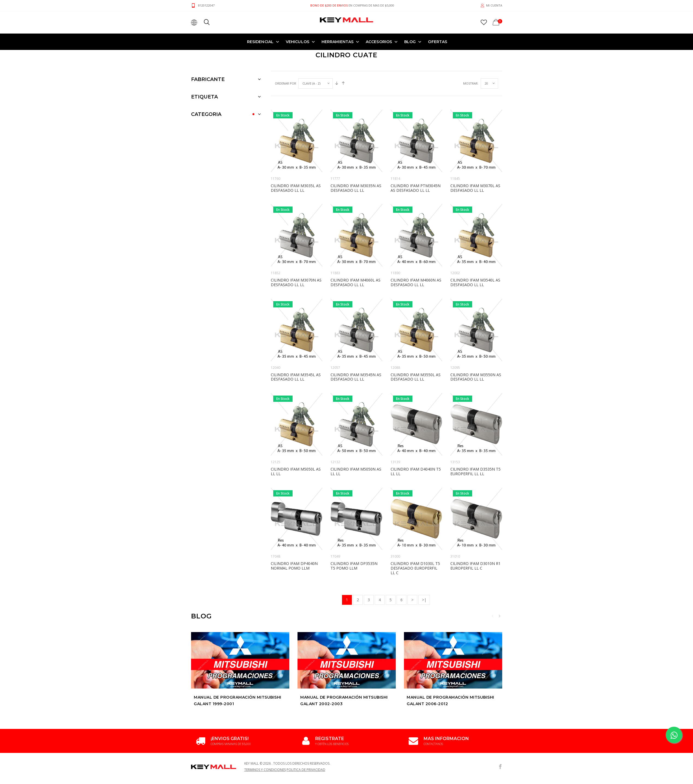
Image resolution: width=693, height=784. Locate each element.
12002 (455, 273)
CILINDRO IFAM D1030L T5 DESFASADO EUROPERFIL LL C (415, 568)
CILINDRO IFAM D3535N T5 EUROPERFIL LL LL (475, 471)
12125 (276, 462)
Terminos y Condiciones (265, 771)
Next (499, 616)
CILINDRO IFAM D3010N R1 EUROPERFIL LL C (475, 566)
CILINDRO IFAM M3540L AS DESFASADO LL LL (475, 282)
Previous (493, 616)
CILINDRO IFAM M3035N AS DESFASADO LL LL (356, 188)
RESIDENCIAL (260, 42)
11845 (455, 179)
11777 (335, 179)
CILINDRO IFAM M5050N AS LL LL (356, 471)
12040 (276, 368)
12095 (455, 368)
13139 (395, 462)
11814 (395, 179)
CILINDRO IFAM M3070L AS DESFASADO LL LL (475, 188)
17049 (335, 556)
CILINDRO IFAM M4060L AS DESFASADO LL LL (356, 282)
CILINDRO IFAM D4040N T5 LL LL (416, 471)
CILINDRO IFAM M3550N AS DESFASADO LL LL (476, 377)
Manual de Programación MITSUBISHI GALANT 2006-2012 (450, 701)
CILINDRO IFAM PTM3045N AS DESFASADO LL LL (416, 188)
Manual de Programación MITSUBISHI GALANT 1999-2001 (238, 701)
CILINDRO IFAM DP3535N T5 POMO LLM (354, 566)
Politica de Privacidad (306, 771)
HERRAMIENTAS (337, 42)
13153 (455, 462)
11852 (276, 273)
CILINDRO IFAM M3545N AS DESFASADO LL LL (356, 377)
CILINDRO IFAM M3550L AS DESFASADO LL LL (416, 377)
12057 (335, 368)
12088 (395, 368)
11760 (276, 179)
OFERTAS (438, 42)
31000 (395, 556)
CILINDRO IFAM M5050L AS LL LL (296, 471)
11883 (335, 273)
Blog (410, 42)
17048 (276, 556)
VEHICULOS (298, 42)
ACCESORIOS (379, 42)
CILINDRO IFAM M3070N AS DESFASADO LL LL (296, 282)
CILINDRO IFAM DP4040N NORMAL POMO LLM (294, 566)
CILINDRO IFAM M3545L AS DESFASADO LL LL (296, 377)
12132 (335, 462)
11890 (395, 273)
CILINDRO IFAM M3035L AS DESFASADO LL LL (296, 188)
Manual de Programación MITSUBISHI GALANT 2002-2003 (344, 701)
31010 (455, 556)
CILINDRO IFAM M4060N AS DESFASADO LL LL (416, 282)
